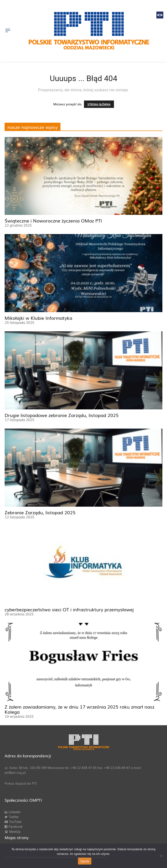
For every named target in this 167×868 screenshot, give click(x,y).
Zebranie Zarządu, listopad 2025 (40, 512)
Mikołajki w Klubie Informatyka (38, 318)
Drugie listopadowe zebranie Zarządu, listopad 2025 (62, 415)
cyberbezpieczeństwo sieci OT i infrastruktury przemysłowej (69, 609)
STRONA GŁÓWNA (99, 104)
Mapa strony (17, 837)
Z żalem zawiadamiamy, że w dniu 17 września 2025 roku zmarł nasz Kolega (79, 709)
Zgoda (85, 861)
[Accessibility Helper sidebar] (160, 15)
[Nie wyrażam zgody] (161, 856)
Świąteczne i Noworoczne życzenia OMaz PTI (53, 220)
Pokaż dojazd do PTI (21, 783)
